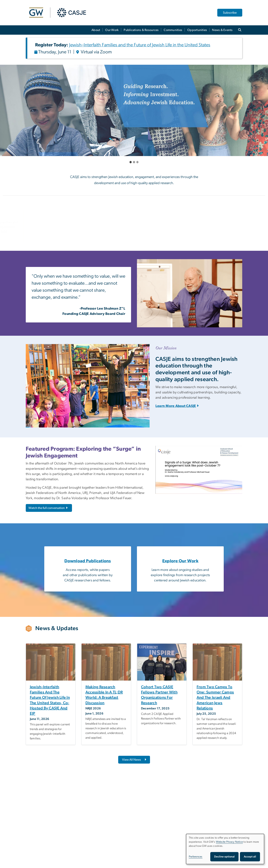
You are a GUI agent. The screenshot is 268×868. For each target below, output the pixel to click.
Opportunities (197, 30)
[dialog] (225, 849)
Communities (173, 30)
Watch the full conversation (48, 508)
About (96, 30)
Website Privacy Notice (229, 842)
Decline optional (224, 857)
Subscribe (230, 13)
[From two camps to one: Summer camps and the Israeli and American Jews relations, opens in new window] (217, 698)
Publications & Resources (141, 30)
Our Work (112, 30)
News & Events (222, 30)
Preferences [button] (196, 857)
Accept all (250, 857)
